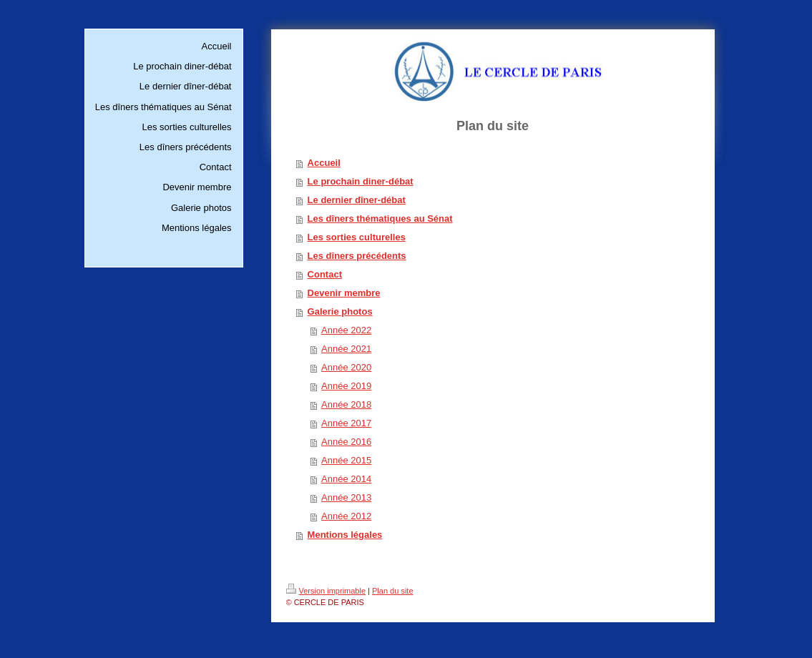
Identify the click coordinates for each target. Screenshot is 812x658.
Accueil (324, 163)
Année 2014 (346, 479)
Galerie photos (340, 311)
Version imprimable (326, 591)
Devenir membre (344, 293)
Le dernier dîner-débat (357, 200)
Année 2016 (346, 442)
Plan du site (392, 591)
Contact (325, 274)
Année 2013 (346, 497)
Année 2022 (346, 330)
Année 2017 (346, 423)
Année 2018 (346, 404)
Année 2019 (346, 386)
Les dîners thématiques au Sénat (380, 218)
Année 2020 (346, 367)
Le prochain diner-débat (361, 181)
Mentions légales (345, 535)
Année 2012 (346, 516)
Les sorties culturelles (357, 237)
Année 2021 (346, 349)
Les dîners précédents (357, 256)
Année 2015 (346, 460)
